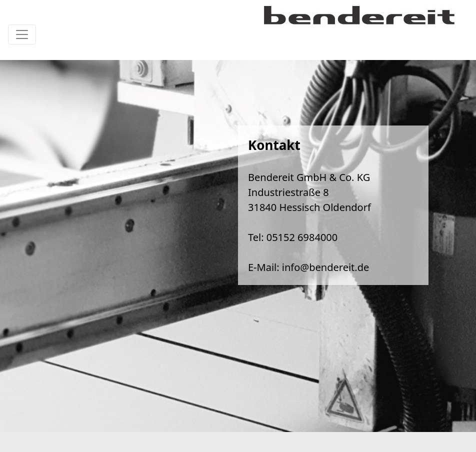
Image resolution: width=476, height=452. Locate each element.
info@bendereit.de (325, 267)
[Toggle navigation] (22, 34)
